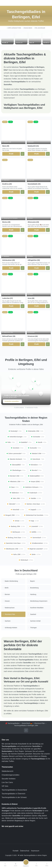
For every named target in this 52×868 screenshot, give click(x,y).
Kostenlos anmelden (12, 401)
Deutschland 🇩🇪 (27, 723)
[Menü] (47, 865)
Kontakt (16, 851)
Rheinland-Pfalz (40, 723)
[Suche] (16, 865)
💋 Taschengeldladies (13, 723)
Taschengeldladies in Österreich (13, 794)
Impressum (35, 851)
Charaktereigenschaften (11, 775)
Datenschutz (25, 851)
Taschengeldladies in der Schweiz (14, 797)
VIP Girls (5, 786)
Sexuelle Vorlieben (9, 779)
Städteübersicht (7, 771)
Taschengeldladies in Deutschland (14, 790)
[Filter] (36, 865)
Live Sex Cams (7, 782)
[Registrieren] (26, 865)
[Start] (5, 865)
